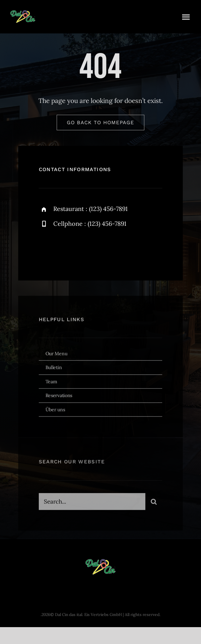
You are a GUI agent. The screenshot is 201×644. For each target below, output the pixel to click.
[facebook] (46, 249)
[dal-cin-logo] (23, 13)
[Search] (154, 503)
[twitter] (65, 249)
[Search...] (92, 503)
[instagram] (83, 249)
